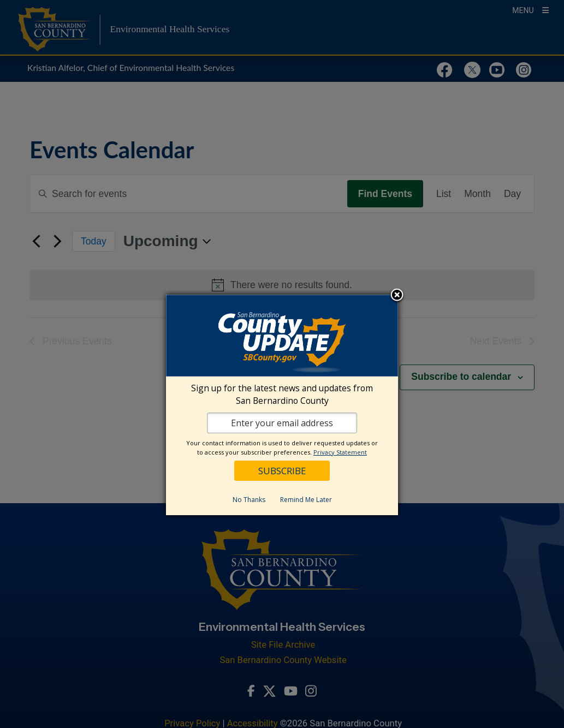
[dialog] (282, 405)
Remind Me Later (306, 500)
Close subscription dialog (397, 296)
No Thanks (249, 500)
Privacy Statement (340, 452)
